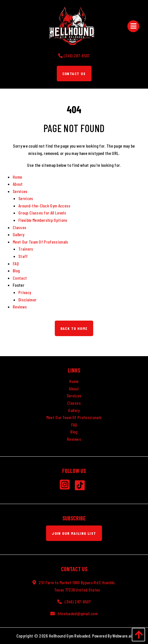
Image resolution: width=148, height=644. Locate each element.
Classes (19, 227)
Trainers (26, 249)
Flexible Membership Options (43, 220)
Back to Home (74, 328)
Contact (20, 278)
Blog (16, 270)
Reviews (20, 307)
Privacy (25, 292)
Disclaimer (27, 300)
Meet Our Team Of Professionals (41, 242)
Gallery (18, 234)
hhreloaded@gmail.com (78, 613)
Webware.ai (122, 636)
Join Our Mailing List (74, 533)
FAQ (16, 263)
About (18, 184)
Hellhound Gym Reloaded (69, 636)
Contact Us (74, 74)
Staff (23, 256)
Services (20, 191)
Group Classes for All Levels (42, 213)
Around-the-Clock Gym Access (44, 206)
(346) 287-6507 (78, 602)
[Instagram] (67, 486)
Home (17, 177)
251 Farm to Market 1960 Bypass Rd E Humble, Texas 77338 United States (77, 586)
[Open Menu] (133, 26)
